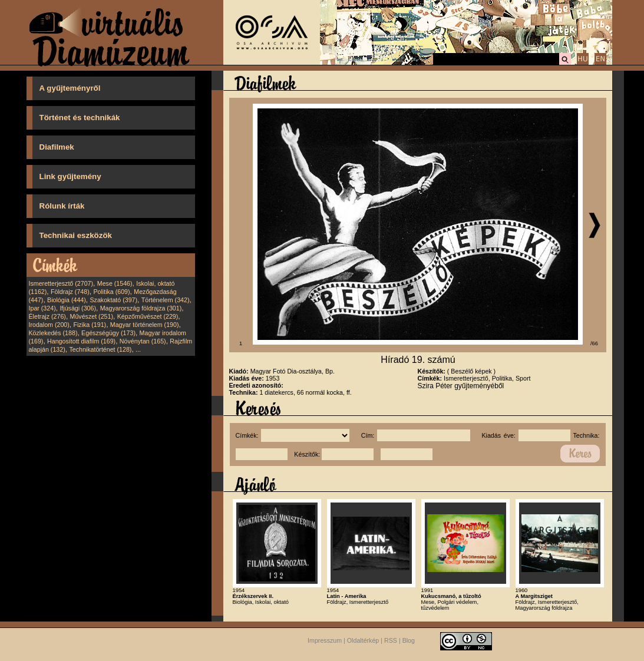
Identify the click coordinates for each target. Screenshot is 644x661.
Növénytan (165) (143, 341)
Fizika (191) (90, 325)
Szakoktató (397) (114, 300)
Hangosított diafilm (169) (81, 341)
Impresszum (325, 640)
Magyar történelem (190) (145, 325)
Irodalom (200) (49, 325)
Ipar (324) (42, 308)
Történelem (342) (166, 300)
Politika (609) (111, 292)
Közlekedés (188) (53, 333)
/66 (594, 343)
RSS (391, 640)
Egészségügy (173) (108, 333)
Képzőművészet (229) (148, 316)
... (138, 349)
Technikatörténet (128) (100, 349)
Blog (409, 640)
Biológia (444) (67, 300)
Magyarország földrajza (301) (141, 308)
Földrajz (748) (70, 292)
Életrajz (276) (47, 316)
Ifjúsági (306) (78, 308)
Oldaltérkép (363, 640)
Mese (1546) (115, 283)
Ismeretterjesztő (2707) (61, 283)
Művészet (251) (92, 316)
